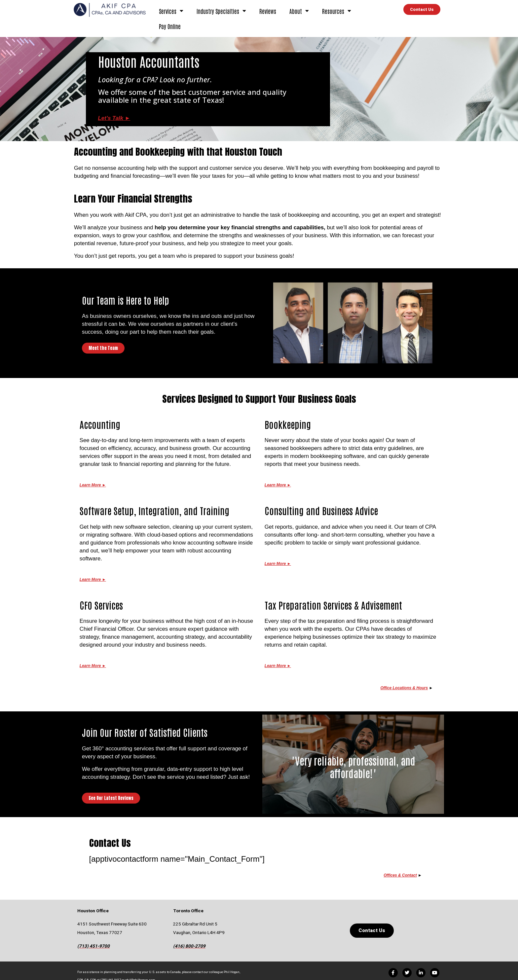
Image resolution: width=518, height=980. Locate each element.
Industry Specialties (221, 11)
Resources (337, 11)
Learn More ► (93, 580)
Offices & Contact (400, 875)
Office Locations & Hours (404, 688)
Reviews (268, 11)
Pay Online (170, 26)
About (299, 11)
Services (171, 11)
